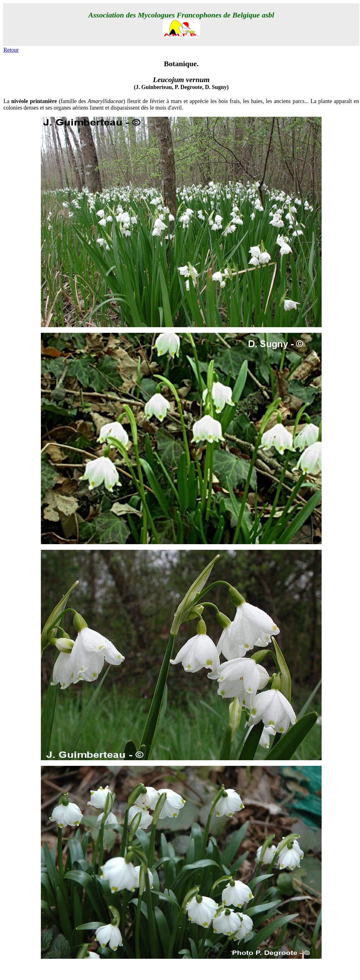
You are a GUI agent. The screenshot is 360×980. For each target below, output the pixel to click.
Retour (11, 50)
